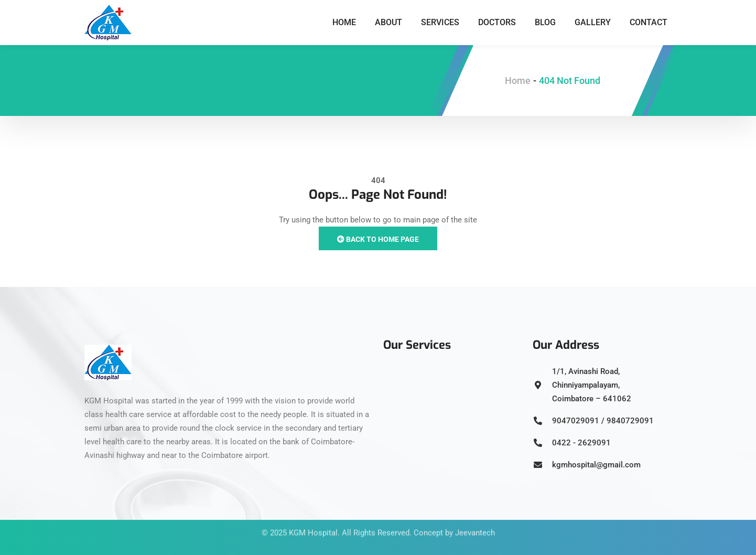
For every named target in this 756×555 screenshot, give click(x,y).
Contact (649, 22)
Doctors (497, 22)
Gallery (593, 22)
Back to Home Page (378, 239)
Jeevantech (475, 523)
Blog (545, 22)
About (388, 22)
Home (344, 22)
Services (440, 22)
